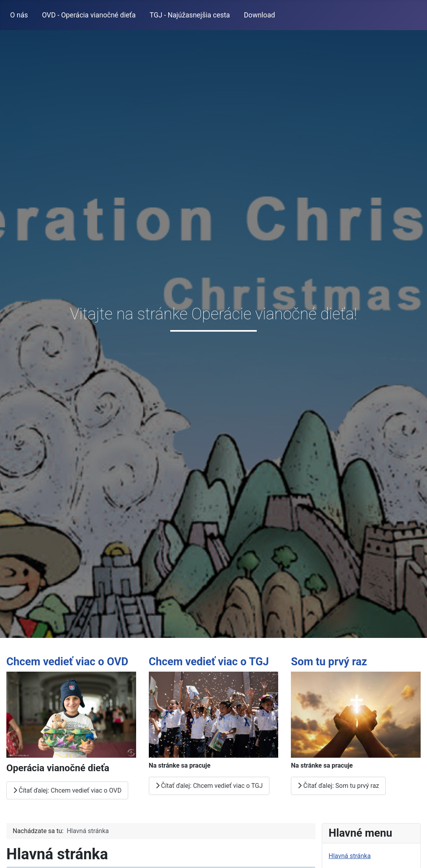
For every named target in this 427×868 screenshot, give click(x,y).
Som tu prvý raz (329, 662)
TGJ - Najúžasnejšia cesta (190, 15)
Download (260, 15)
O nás (19, 15)
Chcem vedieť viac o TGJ (209, 662)
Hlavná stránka (350, 856)
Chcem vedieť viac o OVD (67, 662)
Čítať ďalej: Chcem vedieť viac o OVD (67, 790)
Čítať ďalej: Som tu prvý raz (338, 786)
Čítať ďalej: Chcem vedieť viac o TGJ (209, 786)
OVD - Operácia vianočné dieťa (89, 15)
